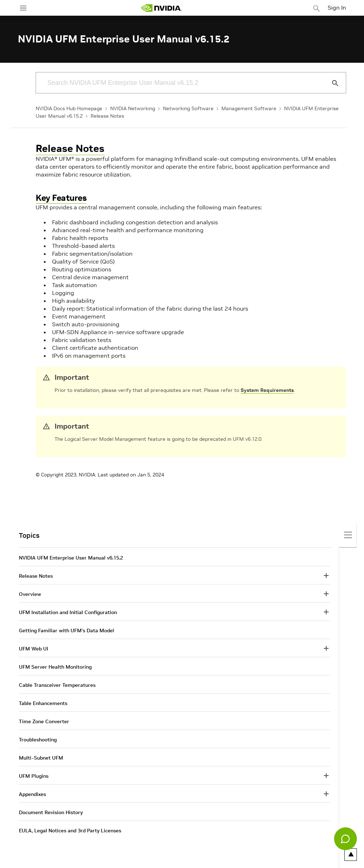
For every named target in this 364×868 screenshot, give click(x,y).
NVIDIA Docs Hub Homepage (69, 108)
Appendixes (32, 794)
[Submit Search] (331, 83)
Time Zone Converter (44, 721)
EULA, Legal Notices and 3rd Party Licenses (70, 831)
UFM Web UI (34, 649)
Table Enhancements (43, 703)
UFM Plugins (34, 776)
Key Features (61, 198)
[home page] (162, 8)
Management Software (249, 108)
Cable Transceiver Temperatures (57, 685)
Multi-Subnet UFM (41, 758)
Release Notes (107, 116)
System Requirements (267, 390)
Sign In (337, 7)
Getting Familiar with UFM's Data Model (66, 630)
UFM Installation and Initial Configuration (68, 612)
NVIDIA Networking (133, 108)
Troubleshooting (38, 740)
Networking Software (188, 108)
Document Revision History (51, 812)
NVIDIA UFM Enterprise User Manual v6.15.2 (71, 558)
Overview (30, 594)
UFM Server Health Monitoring (55, 667)
